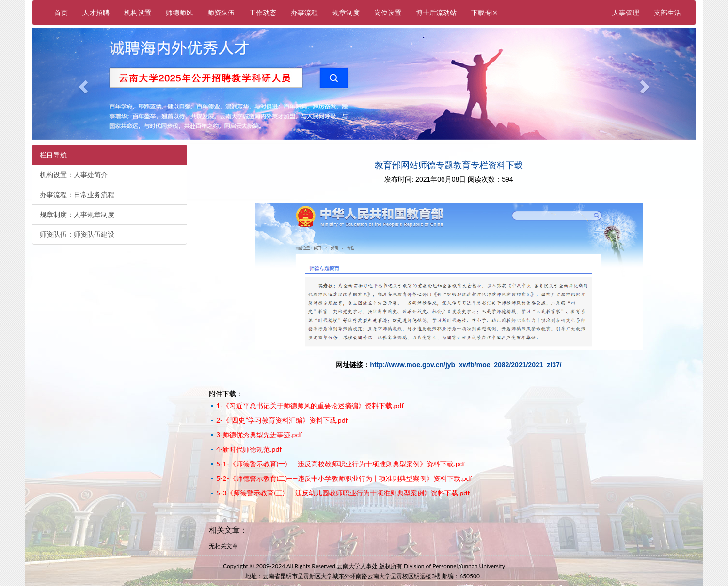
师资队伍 (221, 12)
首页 (61, 12)
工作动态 (263, 12)
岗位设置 (388, 12)
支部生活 (667, 12)
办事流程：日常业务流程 (77, 195)
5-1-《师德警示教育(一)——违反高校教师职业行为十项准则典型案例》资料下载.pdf (341, 464)
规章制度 (346, 12)
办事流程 (304, 12)
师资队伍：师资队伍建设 (77, 234)
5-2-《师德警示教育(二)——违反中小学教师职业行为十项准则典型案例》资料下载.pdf (344, 478)
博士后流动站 (436, 12)
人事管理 (629, 12)
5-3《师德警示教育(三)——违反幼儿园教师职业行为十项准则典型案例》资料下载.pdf (343, 493)
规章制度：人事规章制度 (77, 215)
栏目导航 (53, 155)
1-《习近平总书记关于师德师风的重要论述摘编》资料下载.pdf (310, 406)
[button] (82, 84)
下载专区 (485, 12)
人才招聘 (96, 12)
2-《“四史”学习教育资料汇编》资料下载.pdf (282, 420)
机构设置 (138, 12)
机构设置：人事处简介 (74, 175)
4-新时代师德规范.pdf (249, 449)
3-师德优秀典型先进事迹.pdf (259, 435)
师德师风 (179, 12)
